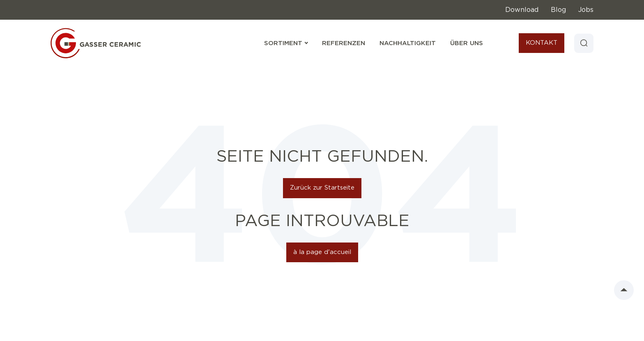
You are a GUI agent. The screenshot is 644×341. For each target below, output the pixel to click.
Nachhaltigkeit (407, 43)
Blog (558, 10)
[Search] (584, 43)
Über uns (466, 43)
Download (522, 10)
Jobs (586, 10)
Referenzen (343, 43)
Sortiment (286, 43)
